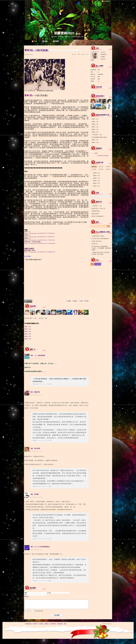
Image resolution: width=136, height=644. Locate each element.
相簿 (46, 41)
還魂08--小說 (95, 119)
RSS (92, 264)
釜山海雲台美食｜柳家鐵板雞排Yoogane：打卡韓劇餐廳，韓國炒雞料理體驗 (101, 248)
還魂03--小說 (28, 336)
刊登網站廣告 (28, 624)
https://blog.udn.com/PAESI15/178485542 (40, 240)
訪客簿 (57, 41)
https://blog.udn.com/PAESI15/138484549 (40, 252)
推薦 (75, 301)
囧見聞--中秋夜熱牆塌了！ (98, 216)
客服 (65, 624)
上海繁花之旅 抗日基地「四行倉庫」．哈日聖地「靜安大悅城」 (102, 253)
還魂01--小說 (95, 142)
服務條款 (47, 624)
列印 (87, 301)
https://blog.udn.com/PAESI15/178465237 (40, 237)
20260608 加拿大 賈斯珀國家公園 (100, 239)
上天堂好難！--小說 (97, 135)
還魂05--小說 (28, 331)
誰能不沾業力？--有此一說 (98, 208)
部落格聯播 (98, 264)
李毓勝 (34, 384)
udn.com (109, 624)
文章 (35, 41)
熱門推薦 (108, 169)
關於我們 (35, 624)
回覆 (69, 301)
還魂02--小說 (28, 339)
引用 (81, 301)
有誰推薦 (33, 306)
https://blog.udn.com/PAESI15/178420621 (40, 233)
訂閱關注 (103, 57)
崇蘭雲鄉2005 (64, 33)
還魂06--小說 (28, 329)
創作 (31, 318)
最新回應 (101, 167)
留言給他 (103, 59)
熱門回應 (101, 169)
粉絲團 (27, 643)
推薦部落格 (104, 54)
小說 (35, 318)
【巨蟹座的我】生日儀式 (98, 236)
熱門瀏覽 (94, 169)
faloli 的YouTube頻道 (103, 156)
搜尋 (108, 226)
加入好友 (103, 52)
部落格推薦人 (100, 96)
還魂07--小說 (28, 327)
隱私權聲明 (60, 624)
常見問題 (41, 624)
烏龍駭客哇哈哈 (96, 211)
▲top (110, 622)
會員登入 (27, 597)
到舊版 (79, 34)
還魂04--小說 (28, 334)
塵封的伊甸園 (95, 214)
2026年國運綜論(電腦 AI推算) (99, 137)
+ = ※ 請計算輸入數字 (34, 611)
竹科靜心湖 (95, 244)
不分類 (96, 153)
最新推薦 (108, 167)
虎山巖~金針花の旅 (97, 241)
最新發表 (94, 167)
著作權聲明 (53, 624)
